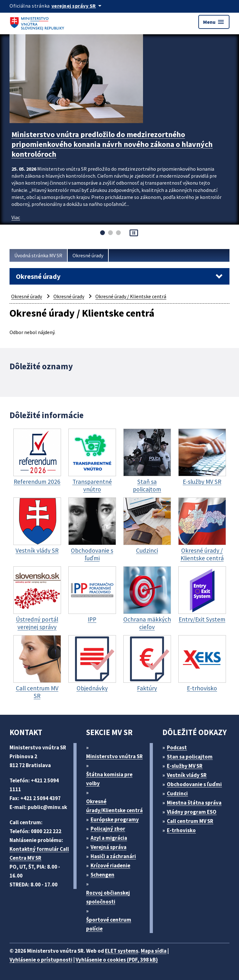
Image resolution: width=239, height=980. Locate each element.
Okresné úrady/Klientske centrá (114, 806)
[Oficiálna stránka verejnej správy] (78, 6)
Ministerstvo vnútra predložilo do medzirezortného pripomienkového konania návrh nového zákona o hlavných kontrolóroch (112, 144)
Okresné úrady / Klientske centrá (131, 296)
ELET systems (122, 951)
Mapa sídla (154, 951)
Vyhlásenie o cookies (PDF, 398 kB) (117, 960)
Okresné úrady (88, 255)
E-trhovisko (181, 830)
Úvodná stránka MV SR (38, 255)
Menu (214, 22)
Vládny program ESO (192, 812)
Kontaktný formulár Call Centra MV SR (39, 853)
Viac (16, 217)
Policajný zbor (108, 829)
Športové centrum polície (109, 924)
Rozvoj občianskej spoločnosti (108, 897)
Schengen (102, 875)
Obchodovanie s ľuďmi (194, 784)
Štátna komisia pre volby (109, 779)
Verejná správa (109, 847)
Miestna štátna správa (194, 803)
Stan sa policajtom (190, 757)
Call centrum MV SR (190, 821)
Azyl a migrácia (109, 838)
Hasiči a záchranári (113, 856)
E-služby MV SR (185, 766)
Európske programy (115, 819)
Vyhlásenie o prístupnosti (41, 960)
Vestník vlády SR (187, 775)
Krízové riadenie (110, 865)
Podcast (177, 747)
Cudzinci (177, 793)
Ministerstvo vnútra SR (114, 756)
